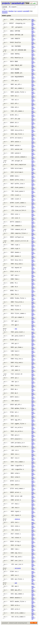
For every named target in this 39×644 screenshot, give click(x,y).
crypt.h (17, 255)
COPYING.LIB (19, 35)
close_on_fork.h (20, 216)
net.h (17, 427)
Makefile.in (19, 59)
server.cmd (19, 510)
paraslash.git (18, 3)
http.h (17, 365)
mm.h (16, 404)
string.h (18, 561)
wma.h (17, 604)
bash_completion (20, 169)
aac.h (17, 82)
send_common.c (20, 502)
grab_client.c (20, 341)
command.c (18, 228)
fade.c (17, 286)
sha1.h (17, 522)
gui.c (17, 349)
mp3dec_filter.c (20, 420)
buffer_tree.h (20, 188)
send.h (17, 498)
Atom (32, 641)
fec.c (17, 298)
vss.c (17, 588)
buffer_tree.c (20, 184)
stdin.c (17, 541)
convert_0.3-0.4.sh (22, 247)
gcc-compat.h (19, 326)
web (16, 600)
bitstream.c (19, 173)
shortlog (11, 11)
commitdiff (26, 11)
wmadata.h (18, 616)
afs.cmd (17, 122)
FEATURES (18, 47)
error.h (17, 279)
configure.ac (19, 243)
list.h (17, 396)
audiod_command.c (21, 161)
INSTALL (17, 55)
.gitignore (19, 28)
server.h (18, 514)
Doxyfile (18, 43)
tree (32, 337)
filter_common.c (20, 322)
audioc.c (18, 145)
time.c (17, 565)
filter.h (18, 318)
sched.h (17, 490)
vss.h (17, 592)
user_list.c (19, 576)
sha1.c (17, 518)
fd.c (16, 290)
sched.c (17, 486)
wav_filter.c (19, 596)
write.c (17, 624)
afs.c (17, 118)
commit (20, 11)
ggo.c (17, 329)
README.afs (19, 75)
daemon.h (18, 263)
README (17, 71)
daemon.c (18, 259)
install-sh (19, 384)
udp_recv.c (19, 569)
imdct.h (17, 380)
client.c (18, 200)
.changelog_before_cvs (23, 20)
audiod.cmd (19, 153)
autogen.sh (19, 165)
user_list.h (19, 580)
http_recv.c (19, 369)
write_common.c (20, 631)
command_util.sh (20, 235)
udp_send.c (19, 573)
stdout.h (18, 553)
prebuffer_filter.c (22, 459)
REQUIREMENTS (19, 79)
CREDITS (17, 39)
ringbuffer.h (19, 482)
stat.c (17, 537)
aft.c (17, 130)
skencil (17, 533)
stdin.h (17, 545)
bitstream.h (19, 177)
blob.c (17, 180)
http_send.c (19, 373)
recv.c (17, 467)
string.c (18, 557)
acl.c (17, 98)
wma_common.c (19, 612)
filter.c (18, 314)
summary (5, 11)
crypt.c (17, 251)
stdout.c (18, 549)
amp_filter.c (19, 137)
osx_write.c (19, 443)
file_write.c (19, 310)
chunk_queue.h (20, 196)
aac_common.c (19, 90)
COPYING (17, 32)
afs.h (17, 126)
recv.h (17, 471)
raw (32, 22)
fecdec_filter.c (20, 306)
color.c (17, 220)
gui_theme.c (19, 357)
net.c (17, 424)
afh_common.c (19, 114)
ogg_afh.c (18, 431)
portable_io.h (20, 455)
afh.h (17, 110)
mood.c (17, 408)
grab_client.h (20, 345)
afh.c (17, 106)
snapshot (5, 13)
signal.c (18, 526)
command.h (18, 231)
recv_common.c (20, 475)
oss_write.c (19, 439)
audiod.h (18, 157)
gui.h (17, 353)
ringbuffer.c (19, 478)
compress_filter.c (21, 239)
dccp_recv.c (19, 267)
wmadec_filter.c (20, 620)
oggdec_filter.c (20, 435)
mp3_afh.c (18, 416)
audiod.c (18, 149)
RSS (35, 641)
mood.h (17, 412)
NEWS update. (7, 16)
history (33, 21)
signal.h (18, 529)
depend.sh (18, 275)
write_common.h (20, 635)
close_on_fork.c (20, 212)
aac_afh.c (18, 86)
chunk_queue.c (20, 192)
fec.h (17, 302)
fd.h (16, 294)
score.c (17, 494)
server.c (18, 506)
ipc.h (17, 392)
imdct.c (17, 377)
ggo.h (17, 333)
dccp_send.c (19, 271)
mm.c (16, 400)
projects (6, 3)
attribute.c (19, 141)
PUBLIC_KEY (19, 67)
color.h (17, 224)
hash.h (17, 361)
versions (18, 584)
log (15, 11)
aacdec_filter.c (20, 94)
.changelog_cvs (20, 24)
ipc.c (17, 388)
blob (33, 19)
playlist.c (19, 451)
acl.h (17, 102)
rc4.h (17, 463)
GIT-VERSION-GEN (20, 51)
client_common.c (20, 208)
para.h (17, 447)
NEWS (16, 63)
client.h (18, 204)
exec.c (17, 282)
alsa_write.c (19, 133)
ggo (16, 337)
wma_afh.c (18, 608)
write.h (17, 627)
